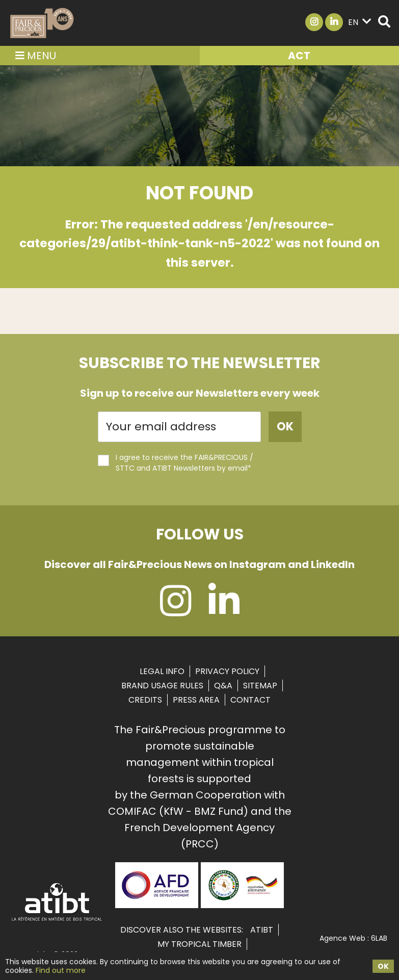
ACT (299, 56)
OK (383, 966)
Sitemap (260, 686)
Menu (36, 56)
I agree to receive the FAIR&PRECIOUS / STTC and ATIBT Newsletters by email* (176, 463)
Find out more (61, 970)
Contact (250, 700)
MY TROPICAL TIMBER (199, 944)
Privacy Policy (227, 671)
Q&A (223, 686)
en (360, 22)
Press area (196, 700)
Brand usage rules (162, 686)
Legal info (162, 671)
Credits (145, 700)
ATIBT (262, 930)
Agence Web (342, 938)
